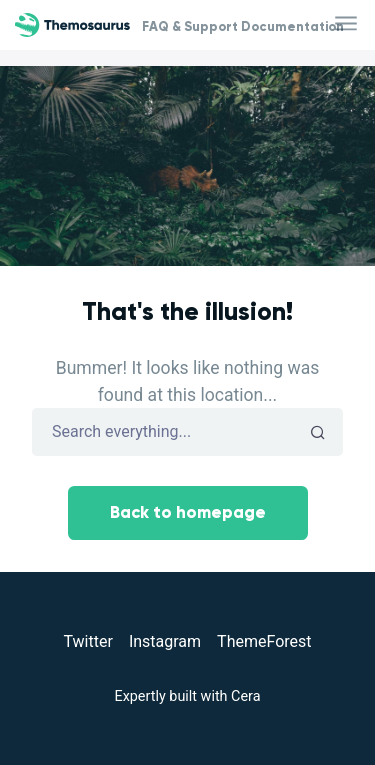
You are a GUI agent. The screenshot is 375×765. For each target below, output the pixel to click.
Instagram (165, 641)
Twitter (87, 641)
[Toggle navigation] (347, 24)
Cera (245, 696)
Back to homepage (188, 512)
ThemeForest (264, 641)
